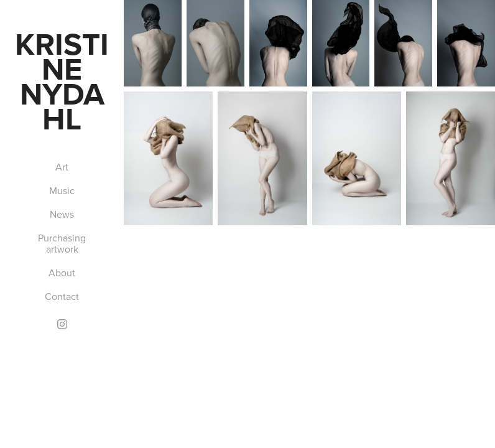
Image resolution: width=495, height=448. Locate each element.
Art (62, 167)
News (62, 214)
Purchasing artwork (62, 243)
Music (62, 190)
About (62, 273)
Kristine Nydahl (62, 81)
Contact (62, 296)
